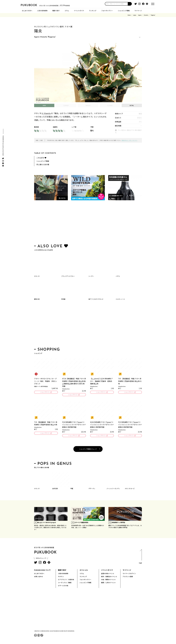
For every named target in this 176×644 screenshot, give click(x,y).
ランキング (93, 11)
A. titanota (46, 113)
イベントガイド (79, 11)
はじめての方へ (27, 11)
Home (129, 15)
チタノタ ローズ (130, 489)
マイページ (138, 11)
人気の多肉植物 (42, 11)
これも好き (41, 158)
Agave (140, 15)
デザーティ (92, 489)
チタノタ (37, 276)
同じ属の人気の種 (43, 164)
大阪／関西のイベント (108, 580)
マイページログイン (129, 574)
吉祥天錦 (55, 489)
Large (134, 15)
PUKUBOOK (32, 5)
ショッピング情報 (124, 11)
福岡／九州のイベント (108, 583)
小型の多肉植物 (63, 574)
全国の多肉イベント (108, 574)
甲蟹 (72, 489)
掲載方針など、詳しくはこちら (129, 140)
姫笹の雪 (37, 299)
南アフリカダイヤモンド (96, 299)
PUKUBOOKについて (42, 571)
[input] (116, 4)
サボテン (61, 577)
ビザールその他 (63, 586)
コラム (67, 11)
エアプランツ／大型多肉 (66, 580)
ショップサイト (45, 392)
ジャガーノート (120, 299)
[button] (130, 4)
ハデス (118, 276)
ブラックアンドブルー (68, 276)
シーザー (91, 276)
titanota (146, 15)
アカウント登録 (128, 577)
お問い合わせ (38, 577)
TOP (140, 558)
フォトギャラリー (107, 11)
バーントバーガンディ (113, 489)
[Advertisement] (88, 223)
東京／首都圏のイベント (109, 577)
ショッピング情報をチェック (88, 450)
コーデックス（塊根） (65, 583)
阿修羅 (63, 299)
